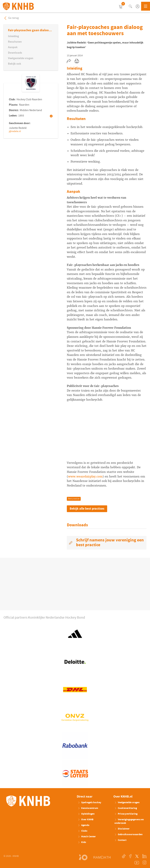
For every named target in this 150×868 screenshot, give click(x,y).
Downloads (15, 53)
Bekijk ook (15, 64)
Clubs (83, 831)
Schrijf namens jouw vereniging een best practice (110, 543)
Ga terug (11, 18)
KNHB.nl (18, 6)
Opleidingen (86, 814)
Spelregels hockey (89, 803)
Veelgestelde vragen (21, 58)
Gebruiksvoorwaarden (128, 834)
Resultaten (15, 42)
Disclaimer (122, 829)
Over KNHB (86, 820)
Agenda (84, 825)
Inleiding (14, 36)
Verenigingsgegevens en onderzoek (129, 821)
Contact (120, 840)
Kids (82, 842)
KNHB (28, 801)
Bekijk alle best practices (87, 509)
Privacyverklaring (126, 814)
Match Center (87, 837)
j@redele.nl (15, 131)
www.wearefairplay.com (85, 476)
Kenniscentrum (88, 808)
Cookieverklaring (126, 808)
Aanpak (13, 47)
